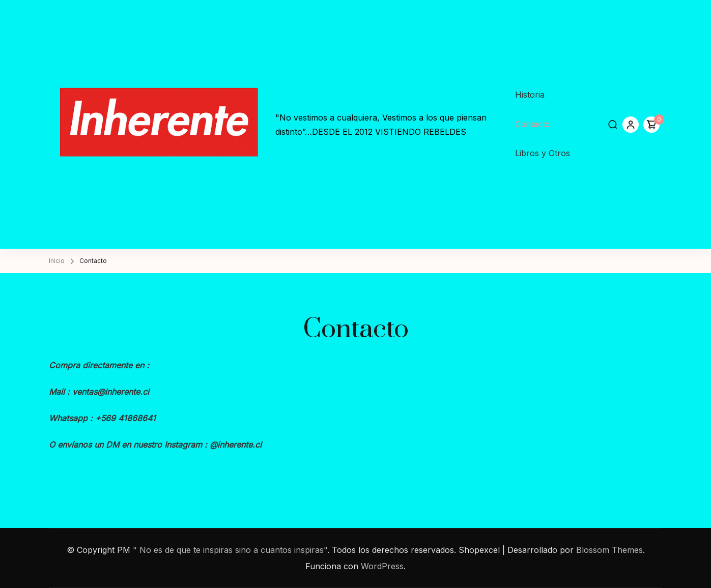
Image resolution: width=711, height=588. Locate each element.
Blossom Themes (609, 550)
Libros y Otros (543, 153)
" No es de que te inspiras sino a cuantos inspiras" (230, 550)
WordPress (382, 566)
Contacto (533, 124)
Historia (530, 95)
